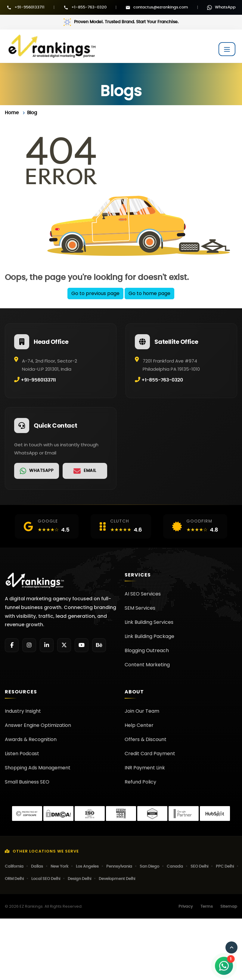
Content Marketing (147, 665)
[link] (36, 471)
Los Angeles (87, 867)
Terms (207, 907)
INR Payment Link (145, 768)
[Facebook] (12, 645)
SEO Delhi (199, 867)
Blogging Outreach (147, 650)
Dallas (37, 867)
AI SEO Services (143, 594)
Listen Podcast (22, 754)
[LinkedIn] (47, 645)
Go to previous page (95, 293)
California (14, 867)
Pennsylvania (119, 867)
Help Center (139, 725)
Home (12, 113)
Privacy (186, 907)
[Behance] (99, 645)
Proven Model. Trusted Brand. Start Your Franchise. (126, 22)
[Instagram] (29, 645)
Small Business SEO (27, 782)
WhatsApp (225, 7)
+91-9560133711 (29, 7)
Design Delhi (79, 879)
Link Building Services (149, 622)
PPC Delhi (225, 867)
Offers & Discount (146, 739)
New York (59, 867)
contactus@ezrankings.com (161, 7)
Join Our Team (142, 711)
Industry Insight (23, 711)
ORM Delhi (14, 879)
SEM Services (140, 608)
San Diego (149, 867)
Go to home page (149, 293)
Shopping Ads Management (38, 768)
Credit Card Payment (150, 754)
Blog (32, 113)
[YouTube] (82, 645)
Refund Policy (140, 782)
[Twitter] (64, 645)
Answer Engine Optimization (38, 725)
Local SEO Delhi (46, 879)
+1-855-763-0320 (89, 7)
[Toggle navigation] (227, 49)
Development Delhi (117, 879)
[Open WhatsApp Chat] (224, 966)
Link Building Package (149, 636)
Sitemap (229, 907)
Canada (175, 867)
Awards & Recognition (31, 739)
